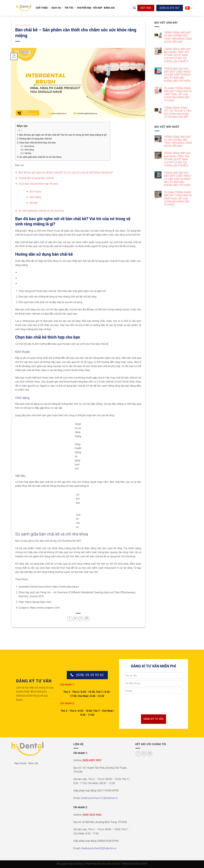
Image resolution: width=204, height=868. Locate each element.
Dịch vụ (57, 8)
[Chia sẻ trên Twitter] (75, 619)
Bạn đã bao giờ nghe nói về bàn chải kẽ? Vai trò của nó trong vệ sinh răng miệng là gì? (63, 135)
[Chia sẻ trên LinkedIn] (87, 619)
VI (189, 8)
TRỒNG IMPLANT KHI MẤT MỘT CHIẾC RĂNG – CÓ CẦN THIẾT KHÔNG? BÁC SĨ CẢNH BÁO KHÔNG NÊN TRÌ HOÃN (178, 75)
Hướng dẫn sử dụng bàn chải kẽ (36, 139)
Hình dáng (29, 150)
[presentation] (148, 709)
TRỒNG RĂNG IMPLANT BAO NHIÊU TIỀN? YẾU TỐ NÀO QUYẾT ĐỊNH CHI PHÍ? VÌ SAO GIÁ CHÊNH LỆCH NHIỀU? (177, 55)
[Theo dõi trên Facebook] (138, 754)
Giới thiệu (43, 8)
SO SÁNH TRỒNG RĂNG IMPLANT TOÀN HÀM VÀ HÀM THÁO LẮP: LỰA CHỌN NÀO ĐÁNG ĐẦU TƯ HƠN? (178, 94)
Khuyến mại (84, 8)
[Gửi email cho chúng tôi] (144, 754)
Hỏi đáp (98, 8)
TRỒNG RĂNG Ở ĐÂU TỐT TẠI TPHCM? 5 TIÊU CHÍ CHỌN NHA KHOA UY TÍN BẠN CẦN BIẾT (178, 112)
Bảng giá (109, 8)
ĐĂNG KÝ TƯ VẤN (154, 719)
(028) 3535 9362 (92, 815)
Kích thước (29, 146)
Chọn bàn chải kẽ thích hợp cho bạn (38, 143)
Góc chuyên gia (23, 25)
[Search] (134, 8)
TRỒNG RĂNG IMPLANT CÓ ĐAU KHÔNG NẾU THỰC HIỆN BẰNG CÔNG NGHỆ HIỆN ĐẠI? (178, 37)
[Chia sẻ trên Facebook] (70, 619)
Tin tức (70, 8)
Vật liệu (28, 153)
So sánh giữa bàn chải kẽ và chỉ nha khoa (40, 157)
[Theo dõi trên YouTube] (150, 754)
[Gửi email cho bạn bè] (81, 619)
